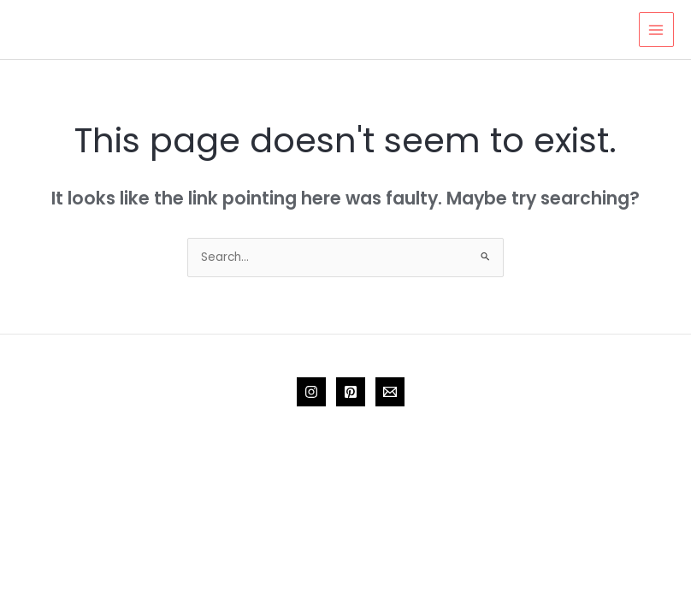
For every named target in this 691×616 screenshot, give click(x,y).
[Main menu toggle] (656, 30)
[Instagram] (311, 392)
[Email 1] (390, 392)
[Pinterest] (351, 392)
